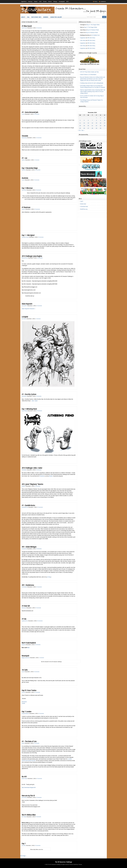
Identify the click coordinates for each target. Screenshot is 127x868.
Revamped (25, 656)
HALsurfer (24, 608)
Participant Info (36, 17)
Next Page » (23, 856)
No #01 (24, 776)
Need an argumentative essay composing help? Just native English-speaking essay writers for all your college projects (93, 92)
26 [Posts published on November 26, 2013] (84, 128)
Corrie (23, 114)
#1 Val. (24, 619)
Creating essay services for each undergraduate (92, 83)
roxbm (23, 180)
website (51, 476)
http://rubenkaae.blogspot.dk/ (29, 787)
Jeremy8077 (24, 306)
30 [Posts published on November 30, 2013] (100, 128)
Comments (103, 2)
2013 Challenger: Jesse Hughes (32, 256)
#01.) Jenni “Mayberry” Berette (32, 484)
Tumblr (23, 703)
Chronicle (25, 136)
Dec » (83, 130)
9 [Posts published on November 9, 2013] (101, 120)
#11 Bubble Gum (96, 35)
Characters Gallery (56, 17)
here (28, 648)
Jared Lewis (24, 28)
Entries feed (83, 204)
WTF (68, 2)
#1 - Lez (24, 158)
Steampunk (62, 2)
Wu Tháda (24, 817)
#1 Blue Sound (27, 26)
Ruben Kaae (24, 779)
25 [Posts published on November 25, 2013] (80, 128)
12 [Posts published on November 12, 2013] (84, 123)
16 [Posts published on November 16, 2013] (100, 123)
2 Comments (39, 138)
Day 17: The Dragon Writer (93, 25)
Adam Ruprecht (27, 304)
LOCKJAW (25, 317)
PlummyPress (25, 258)
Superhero (24, 2)
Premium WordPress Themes (76, 864)
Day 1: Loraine (26, 711)
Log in (82, 201)
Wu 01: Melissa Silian (29, 815)
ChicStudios (24, 587)
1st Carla (25, 670)
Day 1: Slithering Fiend (29, 409)
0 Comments (37, 114)
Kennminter (24, 797)
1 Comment (37, 160)
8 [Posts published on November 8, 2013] (96, 120)
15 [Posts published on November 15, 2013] (96, 123)
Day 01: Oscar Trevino (29, 690)
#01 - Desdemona (28, 585)
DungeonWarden (25, 713)
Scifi (40, 2)
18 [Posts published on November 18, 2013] (80, 126)
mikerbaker (24, 396)
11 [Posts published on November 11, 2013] (80, 123)
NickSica (24, 170)
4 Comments (39, 28)
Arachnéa (25, 178)
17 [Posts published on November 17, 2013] (105, 123)
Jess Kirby (24, 190)
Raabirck (24, 645)
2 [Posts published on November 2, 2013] (101, 118)
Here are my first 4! (28, 795)
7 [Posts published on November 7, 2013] (92, 120)
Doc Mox (24, 845)
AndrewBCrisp (25, 507)
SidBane (24, 486)
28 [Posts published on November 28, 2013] (92, 128)
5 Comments (37, 692)
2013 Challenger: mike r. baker (32, 468)
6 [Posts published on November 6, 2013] (88, 120)
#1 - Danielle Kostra (28, 505)
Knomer (23, 692)
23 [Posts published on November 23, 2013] (100, 126)
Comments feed (84, 207)
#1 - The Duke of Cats (29, 741)
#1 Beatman (26, 207)
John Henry (83, 40)
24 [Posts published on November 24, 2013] (105, 126)
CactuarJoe (24, 549)
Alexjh (23, 743)
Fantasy (30, 2)
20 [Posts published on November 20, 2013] (88, 126)
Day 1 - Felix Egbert (28, 235)
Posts (96, 2)
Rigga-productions (26, 658)
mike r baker (35, 401)
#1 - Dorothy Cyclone (29, 394)
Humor (36, 2)
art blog (49, 577)
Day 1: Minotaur (27, 188)
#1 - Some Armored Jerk (30, 112)
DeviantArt (24, 702)
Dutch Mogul (24, 411)
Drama (45, 2)
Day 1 (24, 843)
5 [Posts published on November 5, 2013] (84, 120)
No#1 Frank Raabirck (29, 643)
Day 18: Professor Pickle (93, 30)
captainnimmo (25, 621)
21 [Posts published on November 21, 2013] (92, 126)
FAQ (28, 17)
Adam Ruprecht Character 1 (28, 309)
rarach (23, 672)
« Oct (79, 130)
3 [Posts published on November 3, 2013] (105, 118)
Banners (46, 17)
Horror (50, 2)
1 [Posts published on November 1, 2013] (96, 118)
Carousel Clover (25, 237)
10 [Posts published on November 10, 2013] (105, 120)
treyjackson (83, 38)
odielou (23, 160)
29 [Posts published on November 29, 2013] (96, 128)
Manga (55, 2)
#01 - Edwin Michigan (29, 547)
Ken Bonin (24, 319)
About (23, 17)
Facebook (42, 476)
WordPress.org (84, 209)
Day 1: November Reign (30, 168)
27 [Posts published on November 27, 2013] (88, 128)
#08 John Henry (91, 38)
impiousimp (24, 138)
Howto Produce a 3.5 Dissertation (88, 75)
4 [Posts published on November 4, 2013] (80, 120)
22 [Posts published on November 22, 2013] (96, 126)
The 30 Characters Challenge (64, 862)
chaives (23, 209)
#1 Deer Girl (26, 606)
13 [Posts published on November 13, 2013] (88, 123)
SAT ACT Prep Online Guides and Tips (89, 72)
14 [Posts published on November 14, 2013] (92, 123)
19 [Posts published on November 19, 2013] (84, 126)
